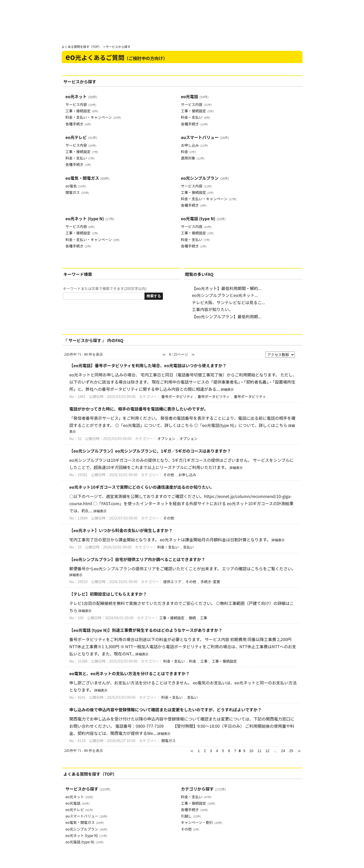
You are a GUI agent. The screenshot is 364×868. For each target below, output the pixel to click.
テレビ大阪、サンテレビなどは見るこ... (228, 302)
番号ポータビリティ (177, 396)
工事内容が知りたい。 (212, 309)
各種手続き (78, 124)
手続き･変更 (210, 582)
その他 (169, 475)
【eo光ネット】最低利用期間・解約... (227, 288)
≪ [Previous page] (192, 751)
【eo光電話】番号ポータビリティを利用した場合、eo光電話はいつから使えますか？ (148, 365)
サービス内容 (81, 104)
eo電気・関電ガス (88, 178)
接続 (192, 618)
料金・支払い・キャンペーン (93, 117)
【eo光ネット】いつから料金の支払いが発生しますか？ (121, 530)
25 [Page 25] (291, 751)
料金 (188, 152)
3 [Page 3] (211, 751)
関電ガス (77, 192)
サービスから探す (88, 789)
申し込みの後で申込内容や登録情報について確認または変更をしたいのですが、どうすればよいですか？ (166, 710)
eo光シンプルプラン (205, 178)
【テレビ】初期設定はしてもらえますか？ (108, 594)
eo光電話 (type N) (203, 218)
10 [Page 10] (251, 751)
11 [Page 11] (259, 751)
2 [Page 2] (205, 751)
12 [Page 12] (267, 751)
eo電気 (76, 186)
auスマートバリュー (205, 137)
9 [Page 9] (244, 751)
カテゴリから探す (203, 789)
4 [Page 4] (217, 751)
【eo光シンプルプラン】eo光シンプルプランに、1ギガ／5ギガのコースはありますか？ (150, 451)
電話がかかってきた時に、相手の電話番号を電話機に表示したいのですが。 (139, 409)
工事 (204, 618)
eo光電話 (195, 96)
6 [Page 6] (229, 751)
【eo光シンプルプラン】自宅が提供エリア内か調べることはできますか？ (137, 559)
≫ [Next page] (299, 751)
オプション (166, 438)
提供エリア (172, 582)
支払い (189, 547)
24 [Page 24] (283, 751)
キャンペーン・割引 (201, 822)
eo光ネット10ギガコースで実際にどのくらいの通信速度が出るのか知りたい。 (142, 487)
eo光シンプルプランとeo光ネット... (225, 295)
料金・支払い (195, 117)
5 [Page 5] (223, 751)
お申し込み (194, 145)
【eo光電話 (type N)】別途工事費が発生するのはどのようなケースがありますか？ (146, 630)
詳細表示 (227, 389)
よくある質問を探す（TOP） (82, 47)
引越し (191, 816)
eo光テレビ (81, 137)
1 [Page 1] (199, 751)
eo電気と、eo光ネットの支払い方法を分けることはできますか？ (130, 673)
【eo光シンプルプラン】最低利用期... (227, 316)
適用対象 (193, 158)
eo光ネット (81, 96)
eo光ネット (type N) (90, 218)
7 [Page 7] (235, 751)
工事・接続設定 (82, 111)
